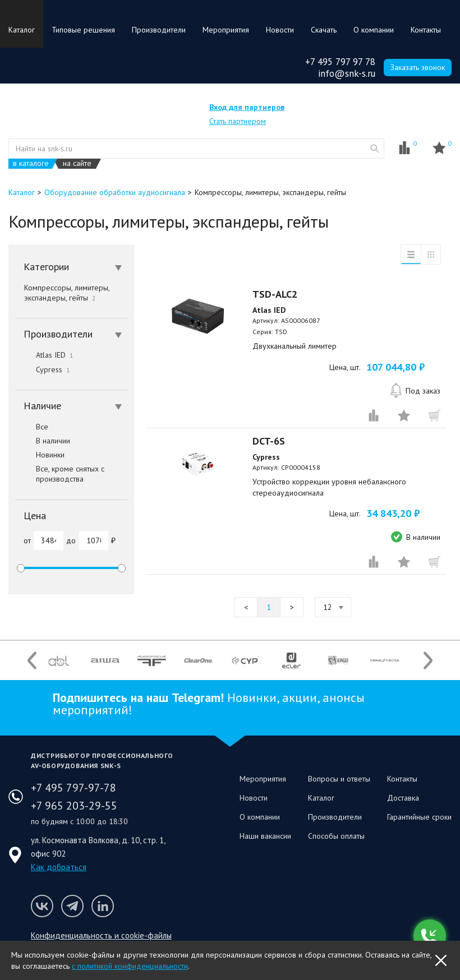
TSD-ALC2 (275, 294)
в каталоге (31, 163)
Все (32, 427)
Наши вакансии (265, 836)
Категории (73, 267)
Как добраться (59, 867)
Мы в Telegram (72, 906)
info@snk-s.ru (347, 73)
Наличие (73, 406)
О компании (374, 30)
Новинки (40, 455)
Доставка (403, 798)
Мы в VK (42, 906)
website (375, 149)
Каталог (22, 30)
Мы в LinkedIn (103, 906)
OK (441, 960)
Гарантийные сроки (419, 817)
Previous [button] (32, 661)
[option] (59, 660)
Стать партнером (238, 121)
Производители (159, 30)
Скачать (324, 30)
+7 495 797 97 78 (340, 62)
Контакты (426, 30)
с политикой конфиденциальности (130, 966)
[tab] (71, 267)
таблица (431, 255)
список (411, 255)
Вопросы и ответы (339, 779)
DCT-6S (269, 441)
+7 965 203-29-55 (74, 806)
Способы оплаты (336, 836)
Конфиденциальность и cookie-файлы (101, 935)
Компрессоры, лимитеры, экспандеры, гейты (67, 293)
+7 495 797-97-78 (73, 788)
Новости (280, 30)
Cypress (42, 369)
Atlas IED (44, 355)
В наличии (43, 441)
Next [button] (428, 661)
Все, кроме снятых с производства (60, 474)
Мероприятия (226, 30)
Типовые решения (83, 30)
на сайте (77, 163)
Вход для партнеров (247, 107)
